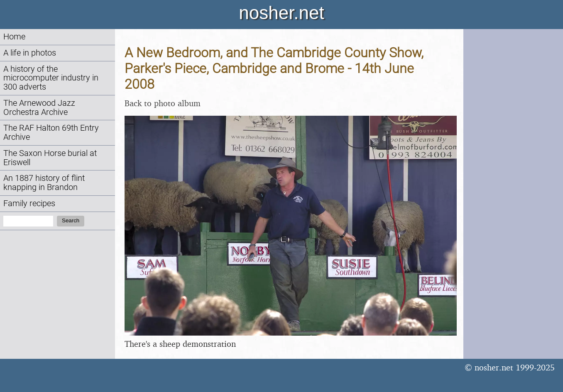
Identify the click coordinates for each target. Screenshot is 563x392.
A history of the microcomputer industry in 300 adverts (51, 78)
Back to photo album (163, 103)
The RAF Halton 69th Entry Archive (51, 133)
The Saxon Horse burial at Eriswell (50, 158)
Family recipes (29, 203)
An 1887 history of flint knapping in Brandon (44, 183)
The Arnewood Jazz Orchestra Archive (39, 108)
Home (14, 37)
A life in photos (30, 53)
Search (71, 220)
